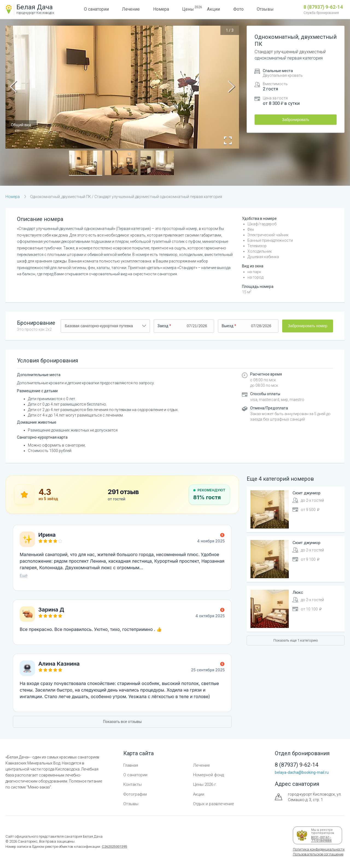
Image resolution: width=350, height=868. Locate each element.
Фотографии (135, 794)
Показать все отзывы (122, 722)
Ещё (24, 575)
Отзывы (265, 9)
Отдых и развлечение (214, 804)
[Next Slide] (231, 87)
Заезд (163, 326)
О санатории (96, 9)
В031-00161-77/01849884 (320, 839)
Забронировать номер (308, 326)
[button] (86, 163)
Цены (188, 8)
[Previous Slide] (13, 87)
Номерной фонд (208, 775)
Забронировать (295, 120)
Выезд (228, 326)
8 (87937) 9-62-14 (323, 7)
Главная (131, 765)
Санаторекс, (28, 841)
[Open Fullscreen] (228, 141)
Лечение (131, 9)
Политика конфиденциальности (319, 849)
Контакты (132, 784)
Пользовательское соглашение (318, 854)
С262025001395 (114, 847)
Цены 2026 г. (205, 784)
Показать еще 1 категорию (296, 640)
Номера (161, 9)
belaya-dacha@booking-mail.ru (302, 772)
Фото (238, 9)
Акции (213, 9)
